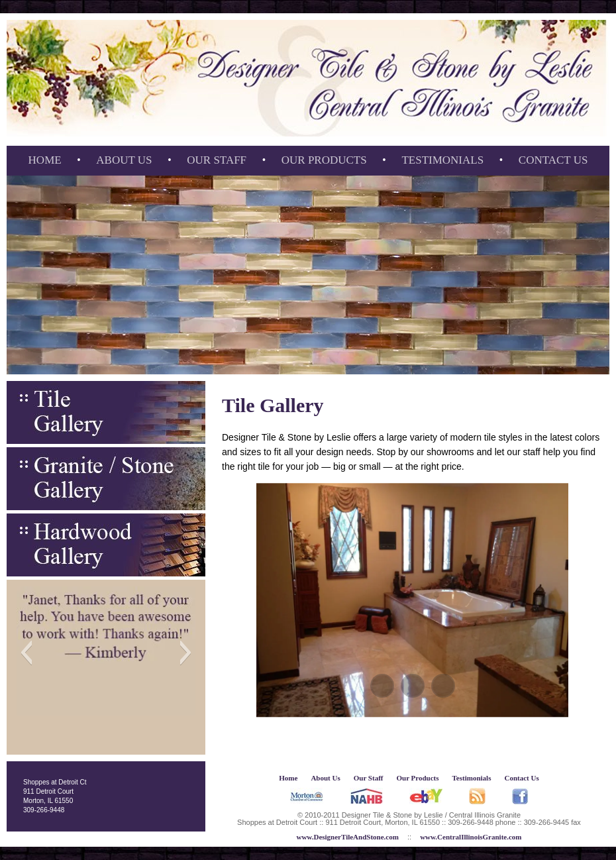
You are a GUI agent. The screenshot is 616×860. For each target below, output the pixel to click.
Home (45, 160)
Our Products (324, 160)
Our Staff (217, 160)
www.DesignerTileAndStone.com (347, 837)
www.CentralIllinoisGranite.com (471, 837)
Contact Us (553, 160)
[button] (26, 653)
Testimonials (442, 160)
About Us (124, 160)
